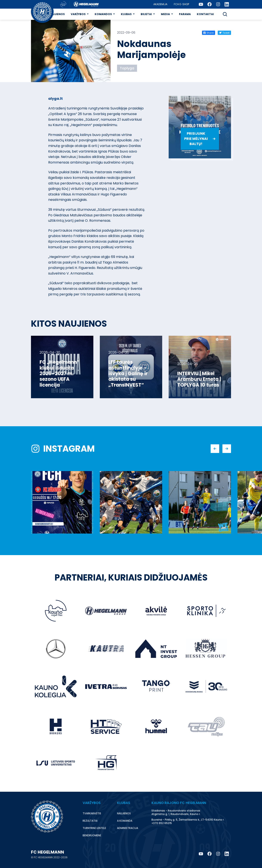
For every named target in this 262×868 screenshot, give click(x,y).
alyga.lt (55, 99)
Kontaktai (205, 14)
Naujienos (57, 14)
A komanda (125, 821)
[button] (225, 14)
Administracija (128, 828)
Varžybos (78, 14)
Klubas (126, 14)
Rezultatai (90, 821)
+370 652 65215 (162, 823)
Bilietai (146, 14)
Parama (185, 14)
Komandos (103, 14)
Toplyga (127, 68)
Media (165, 14)
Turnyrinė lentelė (94, 828)
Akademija (160, 4)
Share (209, 33)
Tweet (224, 33)
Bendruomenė (92, 835)
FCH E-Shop (181, 4)
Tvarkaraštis (92, 813)
